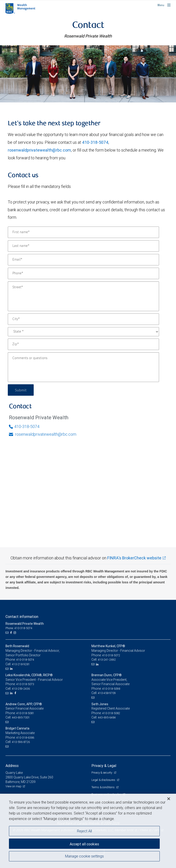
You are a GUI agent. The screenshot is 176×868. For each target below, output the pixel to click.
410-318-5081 (25, 713)
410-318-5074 (95, 142)
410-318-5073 (25, 684)
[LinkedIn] (12, 669)
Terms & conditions (103, 787)
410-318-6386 (25, 738)
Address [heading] (12, 766)
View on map (14, 786)
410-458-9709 (107, 693)
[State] (83, 332)
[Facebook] (11, 633)
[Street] (83, 296)
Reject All (84, 831)
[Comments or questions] (83, 367)
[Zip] (83, 344)
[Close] (169, 799)
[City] (83, 319)
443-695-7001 (21, 717)
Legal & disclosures (104, 780)
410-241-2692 (107, 660)
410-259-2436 (21, 689)
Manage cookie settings (84, 856)
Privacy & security (102, 773)
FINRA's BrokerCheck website (134, 558)
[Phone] (83, 273)
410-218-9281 (21, 664)
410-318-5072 (111, 655)
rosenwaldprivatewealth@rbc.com (39, 150)
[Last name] (83, 246)
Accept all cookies (84, 844)
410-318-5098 (111, 689)
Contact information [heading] (22, 617)
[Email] (83, 260)
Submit (21, 390)
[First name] (83, 232)
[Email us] (7, 633)
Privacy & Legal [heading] (104, 766)
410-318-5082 (111, 713)
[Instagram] (15, 633)
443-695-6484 (107, 717)
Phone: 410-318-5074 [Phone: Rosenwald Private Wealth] (19, 628)
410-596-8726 (21, 742)
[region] (88, 831)
